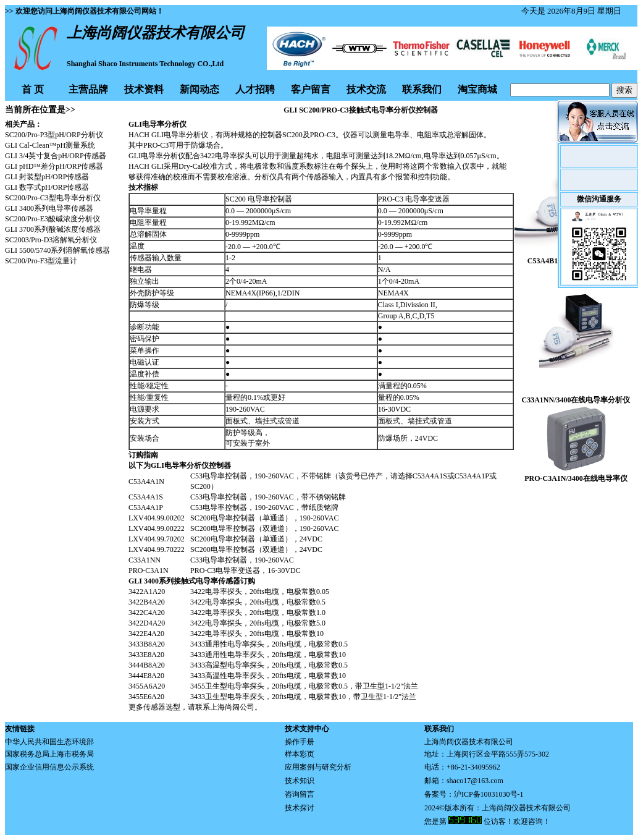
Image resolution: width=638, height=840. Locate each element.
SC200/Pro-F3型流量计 (41, 261)
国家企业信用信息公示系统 (49, 767)
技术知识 (300, 781)
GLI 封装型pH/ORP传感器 (47, 177)
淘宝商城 (477, 89)
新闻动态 (199, 89)
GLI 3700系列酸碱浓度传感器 (53, 229)
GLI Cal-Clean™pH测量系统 (50, 145)
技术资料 (144, 89)
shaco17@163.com (475, 781)
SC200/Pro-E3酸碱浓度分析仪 (52, 219)
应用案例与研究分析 (318, 767)
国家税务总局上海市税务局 (49, 754)
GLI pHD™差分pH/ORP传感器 (54, 166)
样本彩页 (300, 754)
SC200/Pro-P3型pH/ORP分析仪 (54, 135)
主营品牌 (88, 89)
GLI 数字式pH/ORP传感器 (47, 187)
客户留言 (311, 89)
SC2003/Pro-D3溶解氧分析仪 (51, 240)
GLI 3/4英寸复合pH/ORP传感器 (56, 156)
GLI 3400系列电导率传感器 (49, 208)
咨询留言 (300, 794)
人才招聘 (255, 89)
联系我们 (422, 89)
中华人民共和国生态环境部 (49, 742)
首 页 (33, 89)
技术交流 (366, 89)
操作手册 (300, 742)
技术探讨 (300, 808)
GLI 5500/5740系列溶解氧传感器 (57, 250)
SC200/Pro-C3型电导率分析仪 (53, 198)
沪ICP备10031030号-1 (489, 794)
